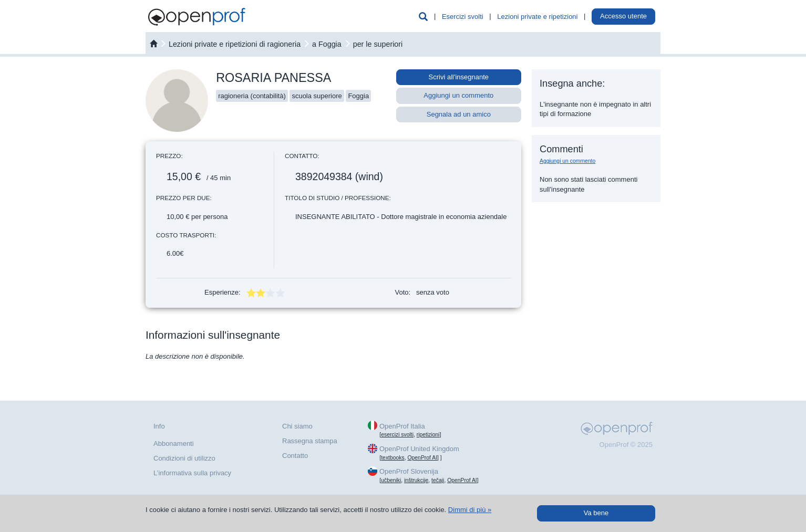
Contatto (295, 456)
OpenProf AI (422, 458)
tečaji (438, 480)
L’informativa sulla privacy (192, 473)
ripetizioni (428, 435)
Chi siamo (297, 426)
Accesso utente (623, 16)
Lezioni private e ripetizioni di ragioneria (235, 44)
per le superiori (378, 44)
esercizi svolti (397, 435)
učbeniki (391, 480)
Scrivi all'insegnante (459, 77)
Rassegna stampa (310, 441)
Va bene (596, 513)
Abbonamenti (174, 444)
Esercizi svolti (463, 17)
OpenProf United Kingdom (419, 449)
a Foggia (327, 44)
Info (159, 426)
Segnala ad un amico (459, 114)
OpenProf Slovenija (409, 471)
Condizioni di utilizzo (184, 458)
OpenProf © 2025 (626, 445)
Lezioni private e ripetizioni (537, 17)
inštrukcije (416, 480)
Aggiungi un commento (458, 95)
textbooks (392, 458)
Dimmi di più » (470, 510)
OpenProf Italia (402, 426)
